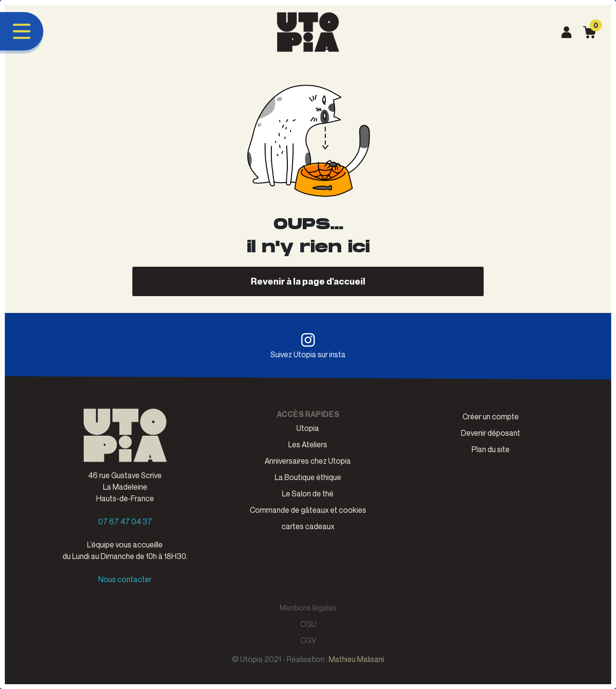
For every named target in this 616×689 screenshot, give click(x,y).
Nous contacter (125, 579)
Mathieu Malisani (356, 659)
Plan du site (491, 449)
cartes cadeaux (308, 526)
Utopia (308, 428)
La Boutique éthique (308, 477)
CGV (308, 640)
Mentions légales (308, 608)
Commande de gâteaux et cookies (308, 510)
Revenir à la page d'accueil (308, 281)
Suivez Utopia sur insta (308, 346)
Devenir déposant (491, 433)
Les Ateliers (308, 444)
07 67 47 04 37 (125, 521)
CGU (308, 624)
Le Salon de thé (308, 494)
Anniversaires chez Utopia (308, 461)
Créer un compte (491, 416)
